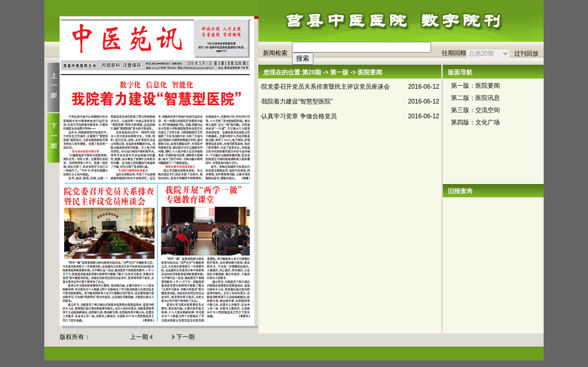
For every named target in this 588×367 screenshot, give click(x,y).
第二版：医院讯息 (475, 98)
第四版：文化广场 (475, 122)
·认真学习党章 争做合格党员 (298, 116)
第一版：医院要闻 (475, 86)
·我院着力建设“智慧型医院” (296, 101)
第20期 (312, 72)
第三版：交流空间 (475, 110)
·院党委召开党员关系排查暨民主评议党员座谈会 (325, 87)
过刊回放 (526, 54)
